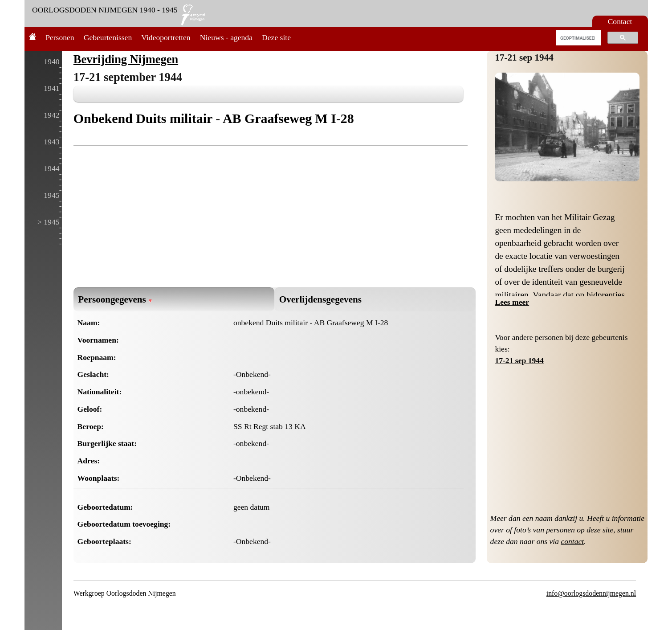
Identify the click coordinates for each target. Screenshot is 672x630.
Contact (620, 21)
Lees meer (512, 302)
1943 (51, 142)
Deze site (276, 37)
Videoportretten (166, 37)
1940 (51, 61)
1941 (51, 88)
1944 (51, 168)
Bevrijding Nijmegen (126, 59)
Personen (60, 37)
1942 (51, 115)
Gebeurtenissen (108, 37)
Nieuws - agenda (226, 37)
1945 (51, 195)
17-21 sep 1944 (524, 57)
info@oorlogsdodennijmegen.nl (591, 593)
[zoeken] (578, 38)
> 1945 (49, 222)
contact (572, 541)
